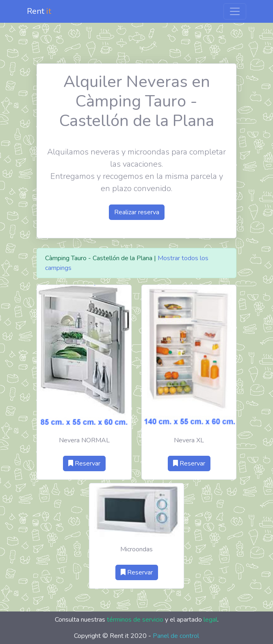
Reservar (84, 463)
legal (210, 620)
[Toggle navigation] (235, 11)
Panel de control (176, 636)
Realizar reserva (137, 212)
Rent (39, 11)
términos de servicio (135, 620)
